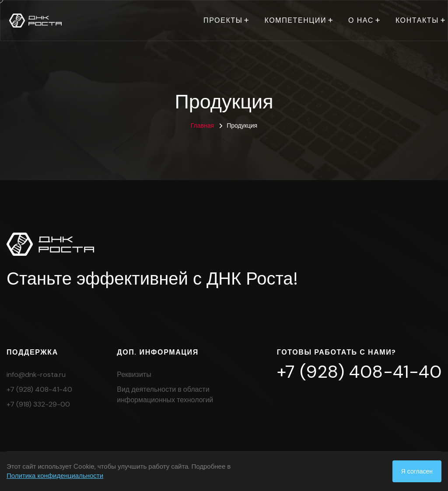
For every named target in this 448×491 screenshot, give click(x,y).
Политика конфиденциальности (55, 476)
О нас (361, 20)
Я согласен (417, 471)
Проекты (223, 20)
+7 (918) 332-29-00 (38, 404)
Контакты (417, 20)
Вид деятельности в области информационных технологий (165, 395)
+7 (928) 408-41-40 (39, 389)
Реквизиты (134, 374)
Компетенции (295, 20)
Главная (202, 125)
